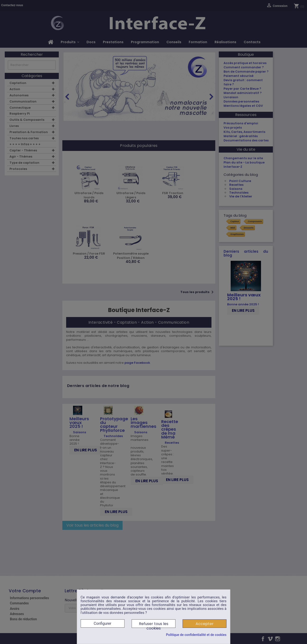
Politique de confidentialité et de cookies (196, 635)
